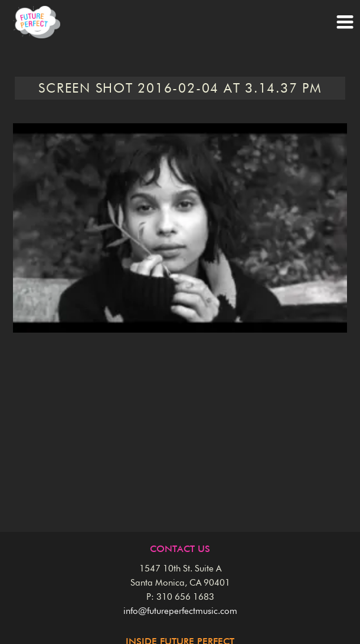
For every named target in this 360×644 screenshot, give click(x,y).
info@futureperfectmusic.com (180, 611)
